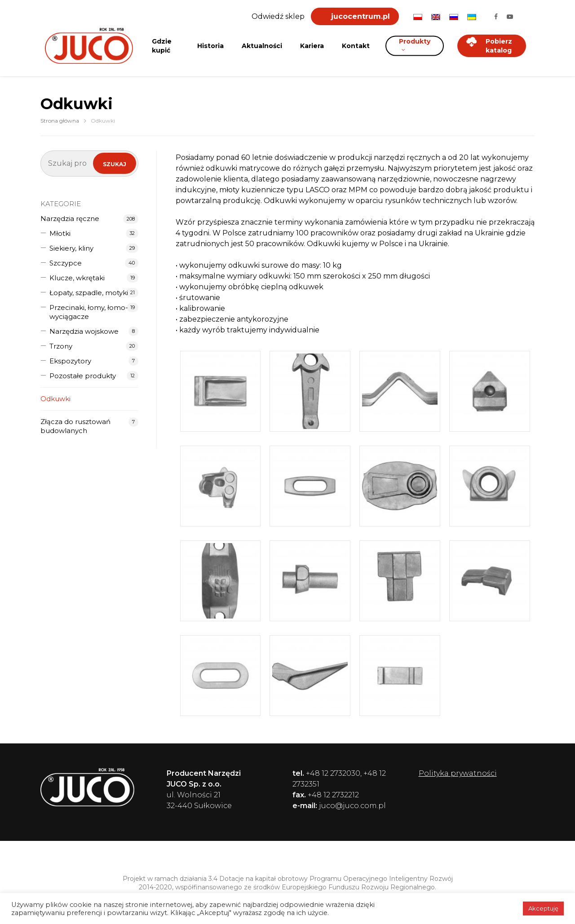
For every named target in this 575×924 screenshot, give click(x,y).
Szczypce (66, 263)
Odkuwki (55, 399)
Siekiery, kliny (71, 248)
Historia (210, 46)
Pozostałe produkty (83, 376)
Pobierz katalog (489, 46)
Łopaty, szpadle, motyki (89, 293)
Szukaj (115, 164)
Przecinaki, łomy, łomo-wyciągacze (89, 312)
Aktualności (262, 46)
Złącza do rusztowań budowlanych (75, 426)
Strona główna (60, 121)
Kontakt (356, 46)
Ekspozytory (70, 361)
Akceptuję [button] (543, 908)
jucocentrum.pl (360, 16)
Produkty (415, 44)
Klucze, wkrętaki (77, 278)
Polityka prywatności (458, 773)
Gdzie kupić (162, 46)
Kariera (312, 46)
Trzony (61, 346)
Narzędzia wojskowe (84, 331)
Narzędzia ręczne (70, 219)
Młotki (60, 233)
